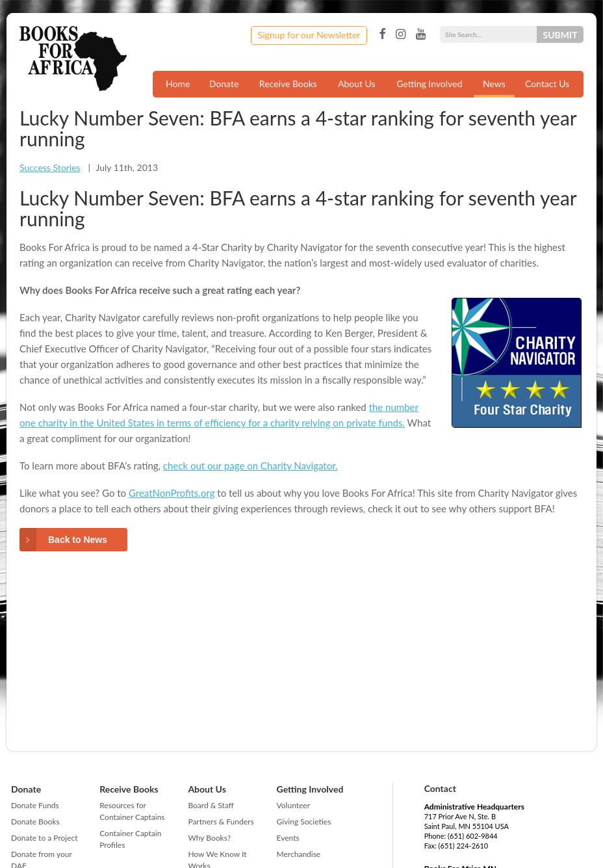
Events (288, 838)
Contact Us (547, 84)
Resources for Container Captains (132, 811)
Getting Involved (429, 84)
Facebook (382, 34)
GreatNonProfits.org (172, 493)
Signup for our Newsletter (309, 35)
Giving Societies (304, 822)
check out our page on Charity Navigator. (250, 466)
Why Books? (209, 838)
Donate (224, 84)
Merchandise (299, 854)
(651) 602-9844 (473, 836)
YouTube (421, 34)
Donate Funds (35, 805)
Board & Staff (211, 805)
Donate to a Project (45, 838)
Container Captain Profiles (130, 839)
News (494, 84)
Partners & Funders (221, 822)
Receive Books (288, 84)
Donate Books (35, 822)
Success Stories (50, 167)
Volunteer (293, 805)
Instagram (401, 34)
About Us (357, 84)
